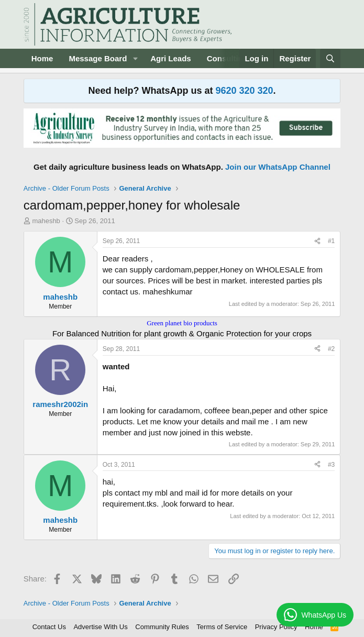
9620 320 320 (244, 91)
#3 (331, 465)
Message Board (98, 58)
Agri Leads (171, 58)
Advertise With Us (100, 627)
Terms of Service (222, 627)
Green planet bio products (182, 323)
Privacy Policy (276, 627)
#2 (331, 349)
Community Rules (162, 627)
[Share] (317, 241)
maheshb (46, 221)
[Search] (330, 58)
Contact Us (49, 627)
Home (42, 58)
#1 (331, 241)
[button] (135, 58)
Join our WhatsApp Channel (278, 167)
